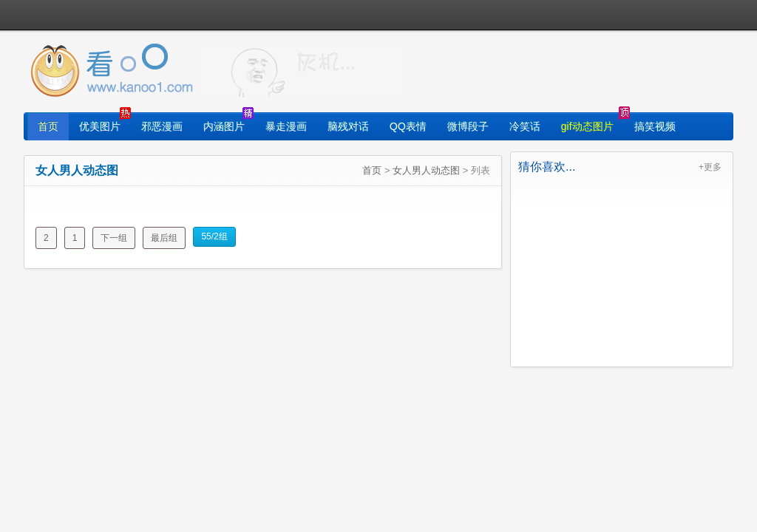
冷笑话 (525, 126)
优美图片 (100, 126)
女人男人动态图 (426, 170)
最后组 (164, 238)
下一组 (114, 238)
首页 (48, 126)
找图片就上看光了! (301, 71)
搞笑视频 (655, 126)
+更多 (710, 167)
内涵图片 (224, 126)
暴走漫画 (286, 126)
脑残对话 (348, 126)
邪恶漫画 (162, 126)
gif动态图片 (587, 126)
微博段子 (468, 126)
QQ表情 (408, 126)
